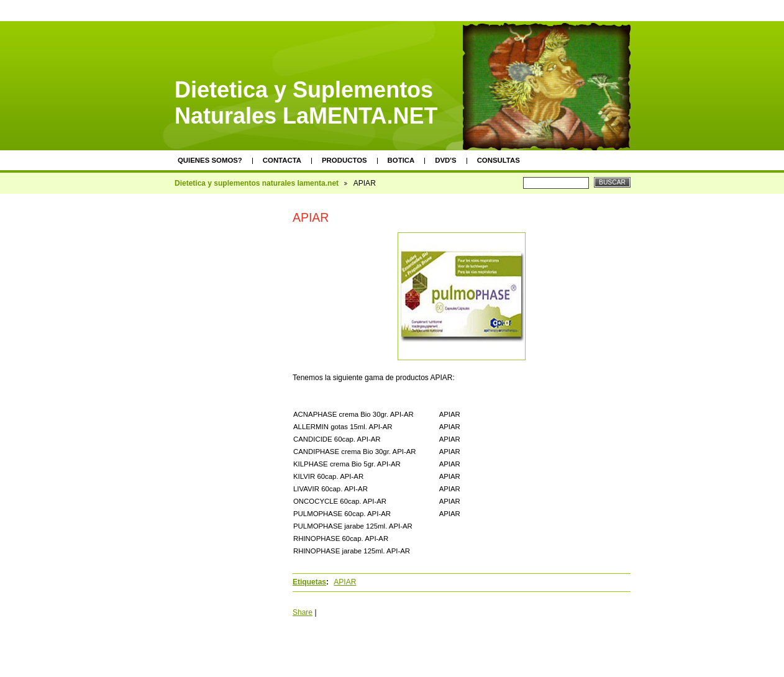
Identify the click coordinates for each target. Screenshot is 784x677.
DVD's (445, 160)
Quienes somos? (210, 160)
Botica (401, 160)
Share (303, 612)
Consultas (499, 160)
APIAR (345, 582)
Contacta (282, 160)
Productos (344, 160)
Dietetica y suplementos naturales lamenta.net (257, 183)
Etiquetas (309, 582)
